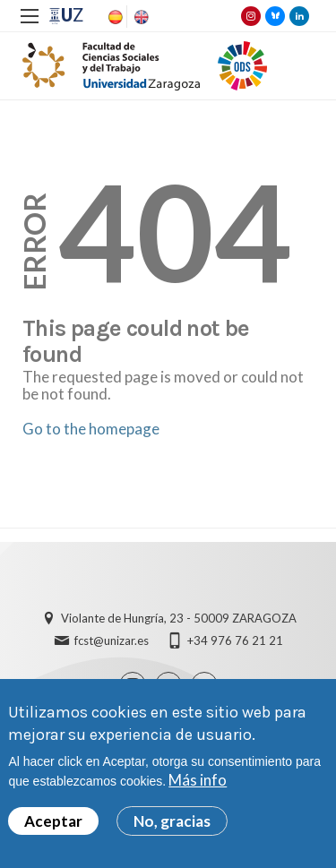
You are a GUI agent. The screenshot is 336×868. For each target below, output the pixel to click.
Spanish (114, 17)
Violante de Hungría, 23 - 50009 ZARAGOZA (179, 618)
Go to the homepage (91, 429)
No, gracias (172, 827)
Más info (198, 786)
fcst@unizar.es (112, 640)
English (140, 17)
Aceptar (53, 827)
